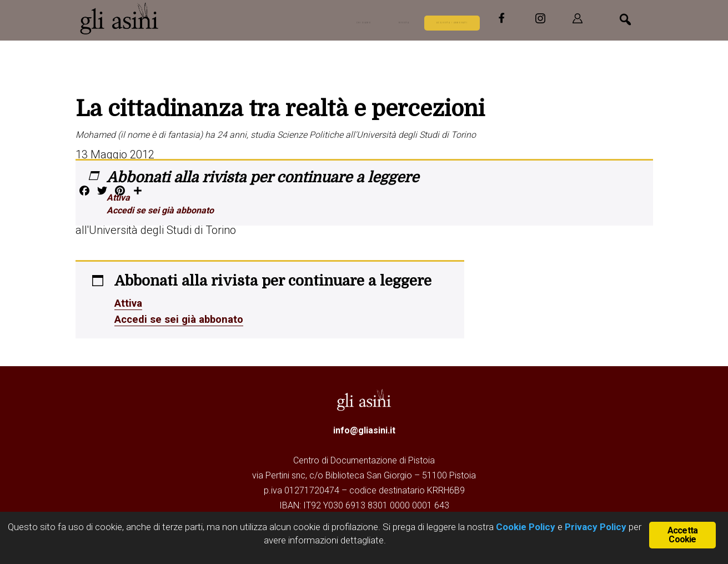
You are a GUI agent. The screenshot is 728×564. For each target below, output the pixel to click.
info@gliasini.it (364, 429)
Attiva (118, 198)
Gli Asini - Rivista (120, 18)
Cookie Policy (524, 527)
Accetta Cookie (682, 534)
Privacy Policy (596, 527)
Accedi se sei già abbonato (160, 210)
